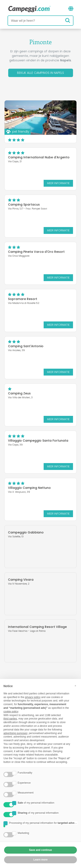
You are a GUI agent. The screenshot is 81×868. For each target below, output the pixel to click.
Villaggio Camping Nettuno (29, 488)
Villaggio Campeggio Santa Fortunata (38, 441)
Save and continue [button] (40, 850)
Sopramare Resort (23, 299)
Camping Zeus (19, 393)
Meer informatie (58, 183)
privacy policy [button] (33, 697)
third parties (10, 719)
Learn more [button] (40, 860)
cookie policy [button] (11, 712)
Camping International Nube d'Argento (39, 157)
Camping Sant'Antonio (26, 346)
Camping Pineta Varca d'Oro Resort (36, 252)
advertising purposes (15, 733)
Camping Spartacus (24, 205)
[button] (75, 686)
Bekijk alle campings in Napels (40, 73)
